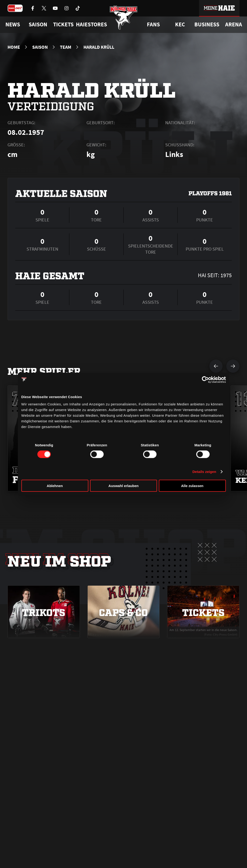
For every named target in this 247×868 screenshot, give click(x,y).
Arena (234, 24)
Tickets (63, 24)
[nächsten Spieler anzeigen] (233, 366)
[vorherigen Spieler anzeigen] (216, 366)
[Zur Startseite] (123, 19)
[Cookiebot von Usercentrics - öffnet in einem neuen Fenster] (205, 380)
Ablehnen (55, 486)
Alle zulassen (192, 486)
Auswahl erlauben (123, 486)
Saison (40, 47)
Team (66, 47)
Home (14, 47)
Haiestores (91, 24)
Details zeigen (204, 471)
